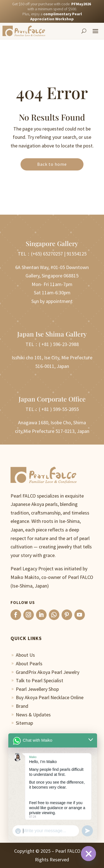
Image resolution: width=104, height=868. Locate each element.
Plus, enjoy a (52, 16)
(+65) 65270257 (47, 254)
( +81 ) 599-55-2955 (59, 409)
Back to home (52, 164)
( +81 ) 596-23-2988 (59, 344)
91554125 (77, 254)
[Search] (84, 31)
